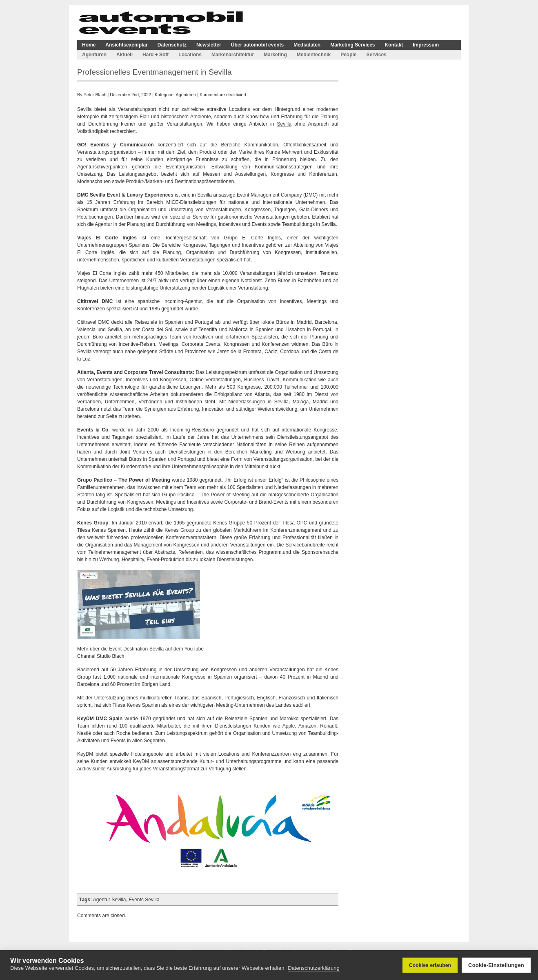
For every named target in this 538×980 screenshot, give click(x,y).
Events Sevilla (144, 900)
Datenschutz (172, 45)
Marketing (275, 55)
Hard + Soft (156, 55)
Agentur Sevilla (110, 900)
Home (89, 45)
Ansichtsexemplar (126, 45)
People (348, 55)
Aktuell (124, 55)
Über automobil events (257, 45)
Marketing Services (352, 45)
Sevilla (284, 124)
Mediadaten (307, 45)
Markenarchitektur (233, 55)
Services (376, 55)
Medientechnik (314, 55)
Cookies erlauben (430, 965)
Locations (190, 55)
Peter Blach (95, 95)
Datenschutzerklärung (313, 968)
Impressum (426, 45)
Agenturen (94, 55)
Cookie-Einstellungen (496, 965)
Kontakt (394, 45)
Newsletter (209, 45)
